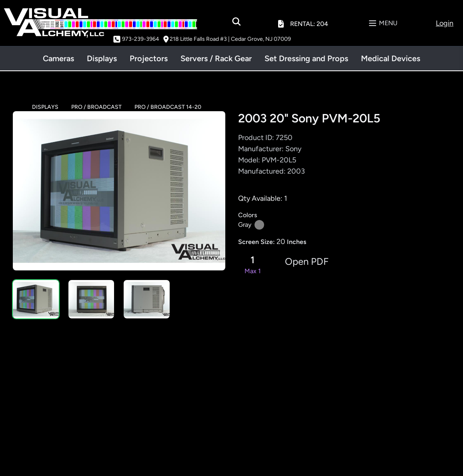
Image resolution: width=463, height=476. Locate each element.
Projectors (149, 58)
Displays (102, 58)
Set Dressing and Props (306, 58)
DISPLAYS (45, 107)
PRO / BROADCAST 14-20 (168, 107)
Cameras (58, 58)
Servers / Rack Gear (216, 58)
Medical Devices (391, 58)
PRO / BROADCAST (96, 107)
